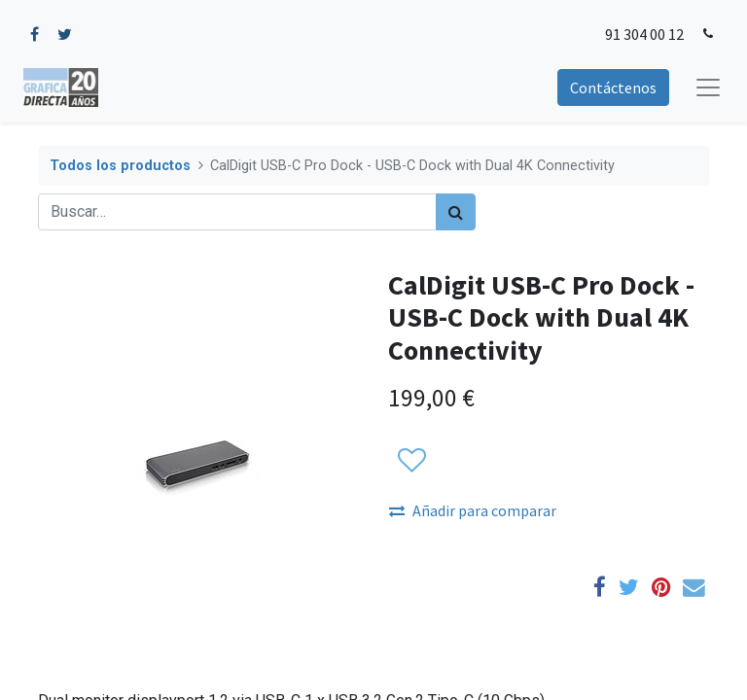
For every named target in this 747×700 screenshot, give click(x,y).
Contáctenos (613, 87)
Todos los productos (120, 166)
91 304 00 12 (644, 34)
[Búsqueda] (456, 212)
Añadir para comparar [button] (473, 510)
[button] (411, 461)
